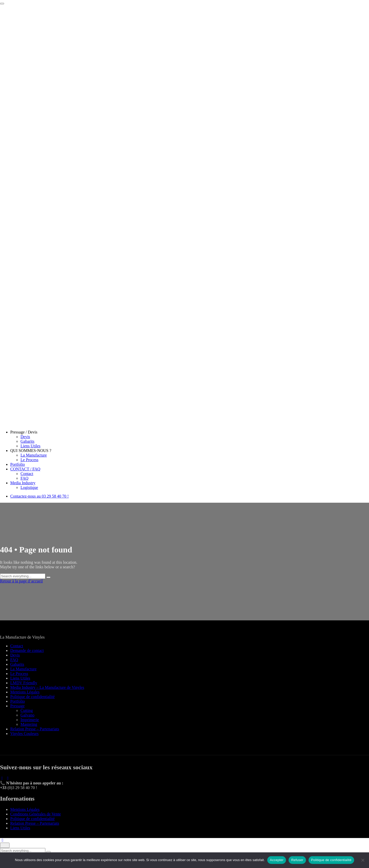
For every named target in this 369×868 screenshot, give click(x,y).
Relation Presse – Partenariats (35, 729)
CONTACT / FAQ (25, 469)
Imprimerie (30, 720)
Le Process (29, 460)
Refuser (297, 860)
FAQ (24, 478)
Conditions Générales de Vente (35, 814)
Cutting (27, 710)
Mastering (29, 724)
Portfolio (18, 464)
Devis (25, 437)
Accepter (277, 860)
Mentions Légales (25, 692)
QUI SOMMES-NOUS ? (31, 451)
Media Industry (23, 483)
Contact (27, 474)
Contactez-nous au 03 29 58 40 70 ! (39, 496)
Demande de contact (27, 650)
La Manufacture (34, 455)
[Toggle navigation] (2, 4)
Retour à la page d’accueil (21, 581)
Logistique (29, 487)
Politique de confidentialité (32, 697)
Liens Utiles (30, 446)
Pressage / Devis (24, 432)
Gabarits (27, 441)
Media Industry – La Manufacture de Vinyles (47, 687)
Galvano (27, 715)
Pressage (17, 706)
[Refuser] (363, 860)
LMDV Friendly (24, 683)
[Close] (5, 845)
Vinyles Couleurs (24, 734)
